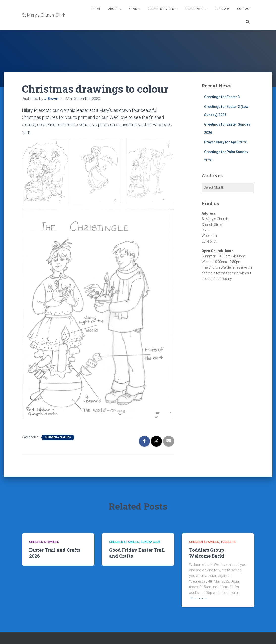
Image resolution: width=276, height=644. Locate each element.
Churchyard (196, 9)
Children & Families (58, 437)
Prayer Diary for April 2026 (226, 142)
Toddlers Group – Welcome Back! (209, 553)
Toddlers (228, 542)
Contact (244, 9)
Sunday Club (150, 542)
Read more (199, 598)
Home (97, 9)
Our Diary (222, 9)
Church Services (162, 9)
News (134, 9)
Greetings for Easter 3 (222, 97)
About (115, 9)
